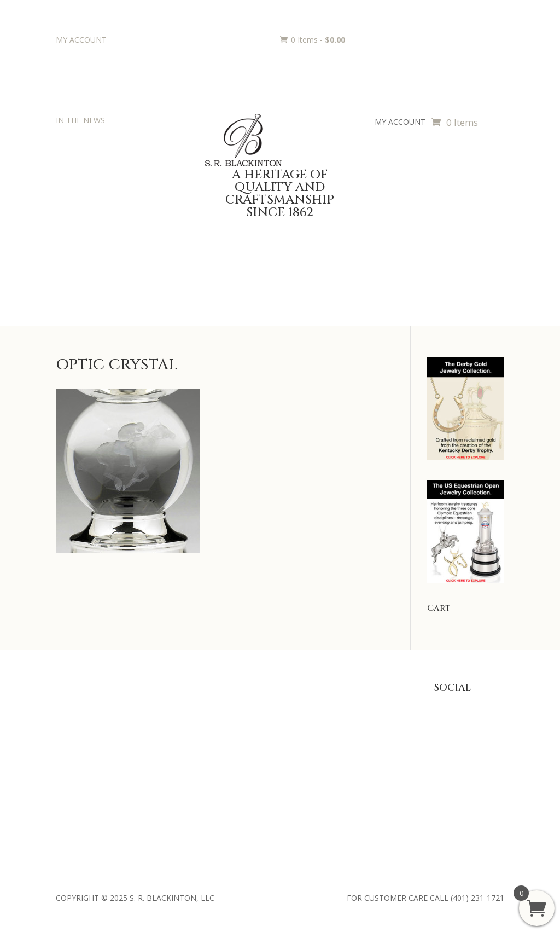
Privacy (352, 722)
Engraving (262, 739)
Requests (261, 755)
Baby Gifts (169, 705)
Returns (353, 739)
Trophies (261, 722)
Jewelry (163, 739)
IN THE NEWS (80, 120)
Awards (258, 705)
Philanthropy (78, 755)
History (68, 739)
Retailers (71, 789)
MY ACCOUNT (81, 40)
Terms (351, 772)
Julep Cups (169, 722)
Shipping (354, 755)
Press (66, 722)
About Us (72, 705)
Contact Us (75, 772)
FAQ (347, 705)
